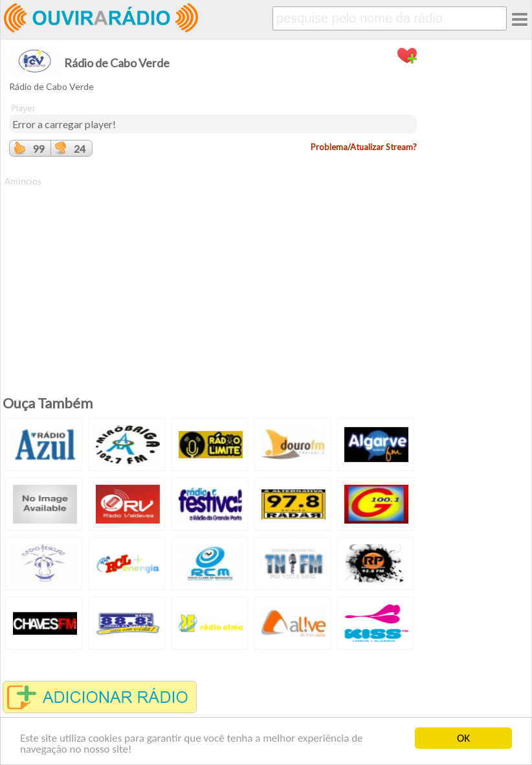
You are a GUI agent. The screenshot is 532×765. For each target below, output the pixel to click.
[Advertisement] (213, 278)
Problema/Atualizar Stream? (364, 147)
